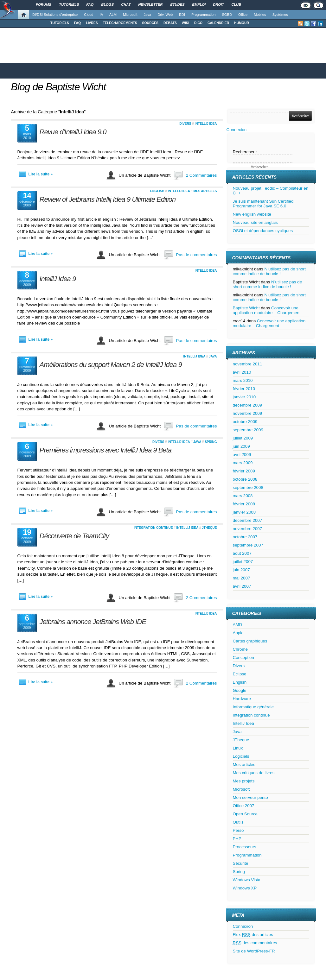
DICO (198, 23)
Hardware (242, 699)
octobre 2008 (245, 479)
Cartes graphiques (250, 641)
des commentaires (255, 943)
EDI (182, 15)
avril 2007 (242, 586)
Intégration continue (153, 528)
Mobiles (260, 15)
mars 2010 (243, 380)
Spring (211, 442)
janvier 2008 (244, 512)
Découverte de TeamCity (74, 536)
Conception (243, 658)
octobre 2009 (245, 422)
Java (148, 15)
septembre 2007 (248, 545)
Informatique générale (253, 707)
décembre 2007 (248, 520)
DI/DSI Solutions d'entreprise (55, 15)
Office (243, 15)
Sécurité (241, 863)
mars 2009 (243, 463)
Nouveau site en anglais (255, 222)
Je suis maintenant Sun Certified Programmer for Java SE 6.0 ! (263, 204)
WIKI (185, 23)
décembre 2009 (248, 405)
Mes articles (205, 191)
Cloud (89, 15)
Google (240, 690)
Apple (238, 633)
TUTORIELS (60, 23)
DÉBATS (170, 23)
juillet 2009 (243, 438)
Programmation (203, 15)
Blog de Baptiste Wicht (59, 87)
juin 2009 (241, 446)
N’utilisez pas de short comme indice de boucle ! (269, 271)
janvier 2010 (244, 397)
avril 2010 (242, 372)
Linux (238, 748)
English (157, 191)
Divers (185, 124)
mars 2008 (243, 496)
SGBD (227, 15)
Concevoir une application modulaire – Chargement (267, 310)
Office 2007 (244, 806)
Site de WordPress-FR (254, 951)
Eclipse (240, 674)
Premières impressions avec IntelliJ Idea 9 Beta (105, 450)
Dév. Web (165, 15)
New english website (252, 214)
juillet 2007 (243, 562)
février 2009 (244, 471)
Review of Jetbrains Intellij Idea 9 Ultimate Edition (108, 199)
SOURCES (150, 23)
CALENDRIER (218, 23)
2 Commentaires (201, 175)
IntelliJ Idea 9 (58, 279)
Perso (238, 830)
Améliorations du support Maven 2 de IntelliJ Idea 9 (111, 365)
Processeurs (245, 847)
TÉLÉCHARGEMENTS (120, 23)
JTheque (209, 528)
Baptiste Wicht (246, 308)
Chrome (240, 649)
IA (102, 15)
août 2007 (242, 553)
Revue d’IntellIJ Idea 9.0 (73, 132)
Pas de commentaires (197, 255)
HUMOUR (242, 23)
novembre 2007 (248, 529)
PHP (237, 839)
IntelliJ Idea (206, 124)
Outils (238, 822)
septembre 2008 (248, 487)
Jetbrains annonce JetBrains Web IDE (93, 622)
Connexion (237, 130)
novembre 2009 (248, 413)
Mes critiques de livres (254, 773)
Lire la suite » (41, 174)
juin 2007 (241, 570)
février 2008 (244, 504)
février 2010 (244, 389)
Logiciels (241, 756)
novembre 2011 (248, 364)
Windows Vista (247, 880)
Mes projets (244, 781)
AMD (238, 625)
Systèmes (280, 15)
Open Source (245, 814)
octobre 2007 (245, 537)
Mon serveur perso (250, 797)
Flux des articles (253, 935)
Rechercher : (245, 152)
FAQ (77, 23)
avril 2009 (242, 455)
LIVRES (92, 23)
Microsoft (130, 15)
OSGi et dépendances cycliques (263, 231)
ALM (113, 15)
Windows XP (245, 888)
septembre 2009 (248, 430)
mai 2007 (242, 578)
